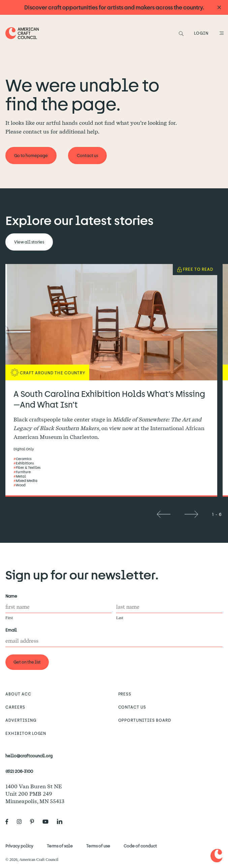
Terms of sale (60, 846)
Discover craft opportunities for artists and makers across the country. (114, 7)
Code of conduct (140, 846)
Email (12, 630)
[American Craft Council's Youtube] (48, 822)
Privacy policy (19, 846)
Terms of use (98, 846)
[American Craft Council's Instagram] (22, 822)
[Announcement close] (219, 8)
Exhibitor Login (26, 733)
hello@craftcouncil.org (29, 756)
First (9, 618)
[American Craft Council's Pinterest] (35, 822)
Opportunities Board (145, 720)
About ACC (18, 694)
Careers (15, 707)
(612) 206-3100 (19, 771)
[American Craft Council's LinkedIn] (62, 822)
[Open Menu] (221, 33)
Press (125, 694)
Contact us (132, 707)
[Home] (22, 33)
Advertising (21, 720)
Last (120, 618)
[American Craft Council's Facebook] (10, 822)
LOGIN (201, 33)
